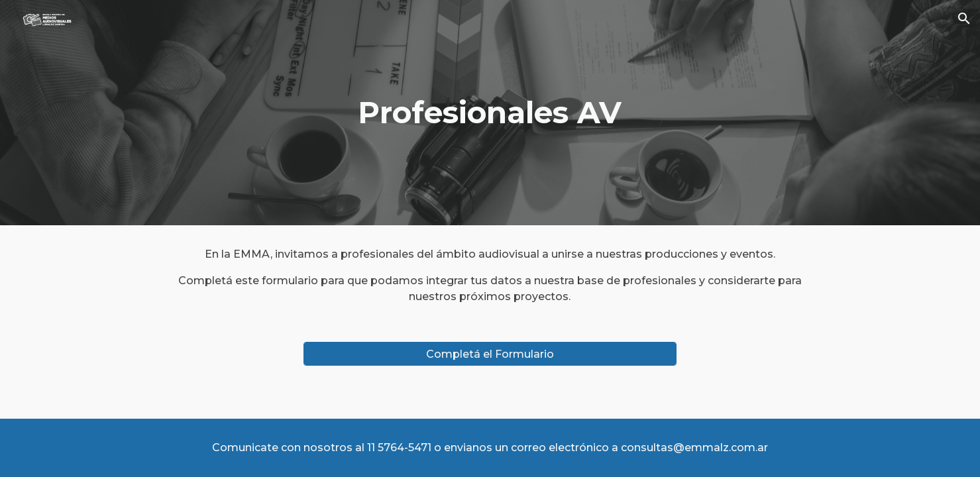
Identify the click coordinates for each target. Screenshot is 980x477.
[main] (490, 113)
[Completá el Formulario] (490, 354)
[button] (964, 19)
